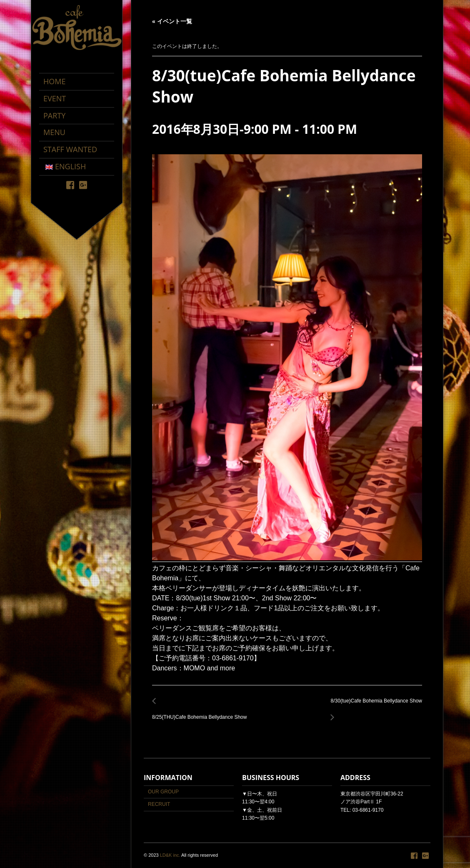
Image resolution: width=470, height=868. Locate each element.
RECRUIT (159, 804)
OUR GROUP (163, 792)
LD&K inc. (170, 855)
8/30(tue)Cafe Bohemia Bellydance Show (374, 706)
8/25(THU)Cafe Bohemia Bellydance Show (202, 712)
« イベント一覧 (172, 21)
